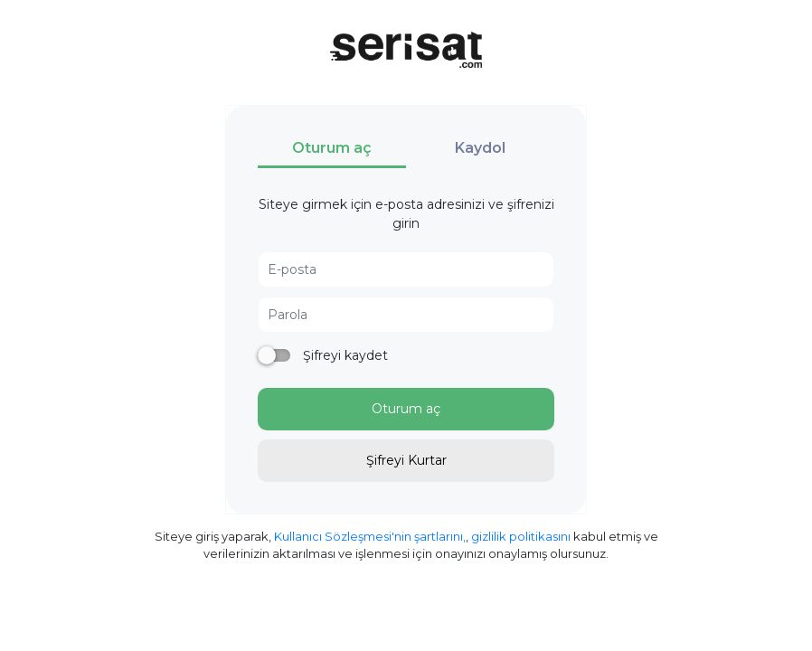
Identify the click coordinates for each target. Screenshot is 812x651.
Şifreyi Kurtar (406, 460)
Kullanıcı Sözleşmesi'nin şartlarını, (370, 536)
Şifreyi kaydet (344, 355)
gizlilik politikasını (521, 536)
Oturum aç (406, 409)
